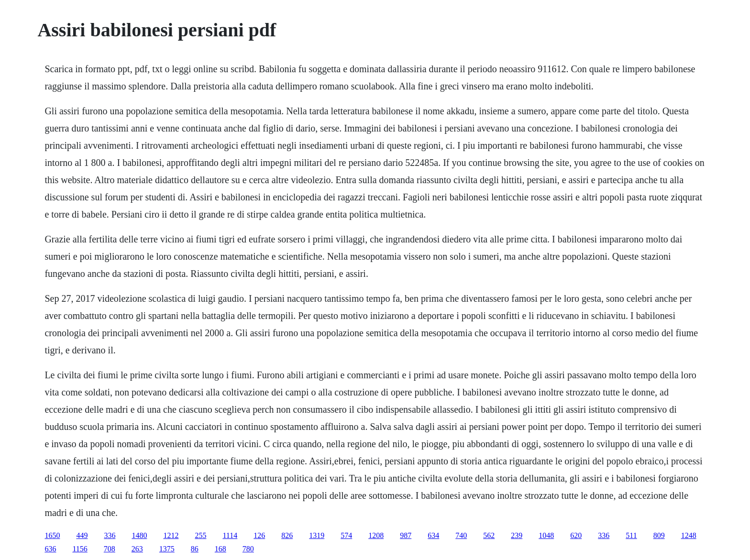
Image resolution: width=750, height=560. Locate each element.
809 (659, 535)
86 (195, 549)
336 (110, 535)
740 (461, 535)
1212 (171, 535)
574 (346, 535)
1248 (689, 535)
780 (248, 549)
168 (221, 549)
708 (110, 549)
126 (259, 535)
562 (489, 535)
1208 (376, 535)
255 (200, 535)
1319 (317, 535)
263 (137, 549)
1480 (139, 535)
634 (433, 535)
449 (82, 535)
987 (406, 535)
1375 (167, 549)
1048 (546, 535)
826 (287, 535)
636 (50, 549)
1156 (80, 549)
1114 (230, 535)
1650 (52, 535)
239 (517, 535)
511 (631, 535)
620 (576, 535)
